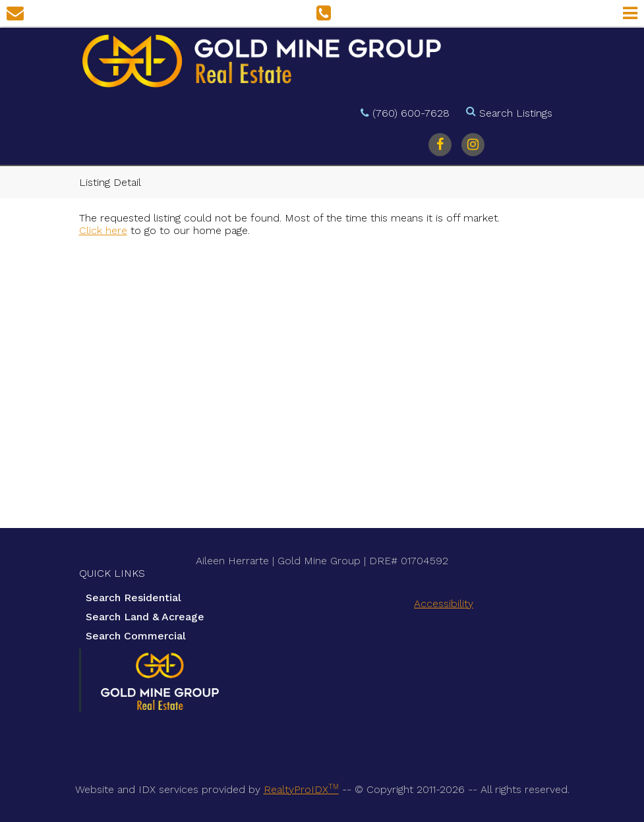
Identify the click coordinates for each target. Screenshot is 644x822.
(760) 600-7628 (411, 113)
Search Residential (133, 598)
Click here (103, 230)
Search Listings (516, 113)
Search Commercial (136, 636)
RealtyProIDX (301, 789)
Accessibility (444, 603)
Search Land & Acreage (145, 617)
